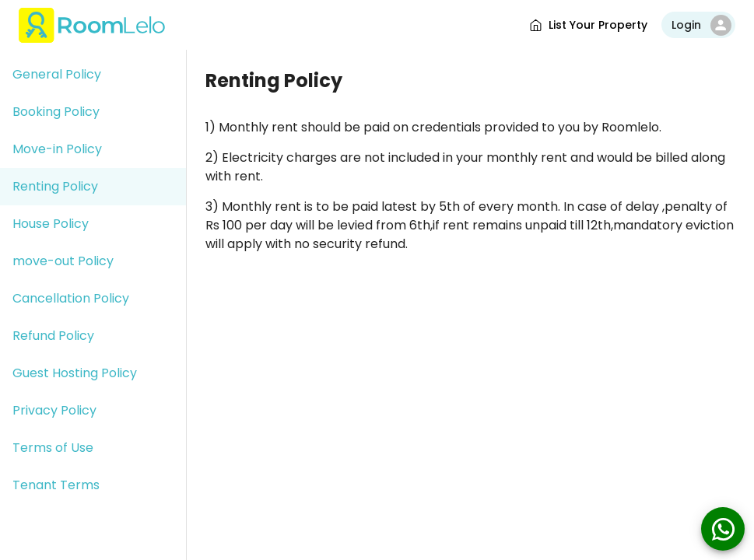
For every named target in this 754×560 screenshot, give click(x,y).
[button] (93, 75)
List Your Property (588, 25)
